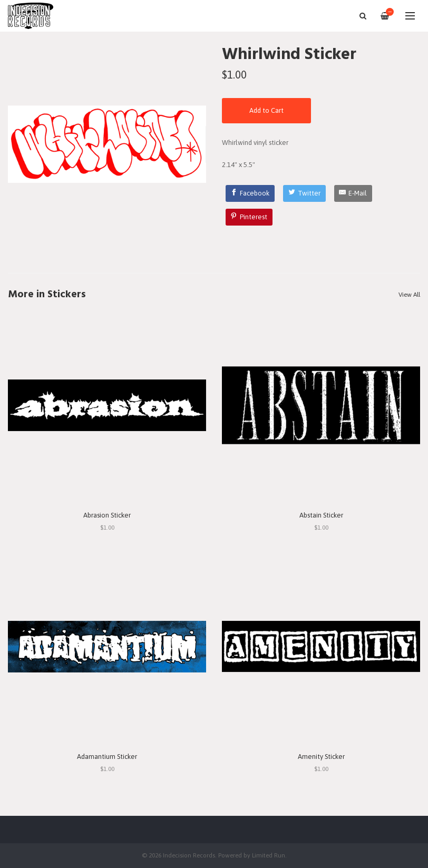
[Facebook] (250, 193)
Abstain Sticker (321, 515)
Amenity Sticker (321, 757)
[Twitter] (304, 193)
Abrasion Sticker (107, 515)
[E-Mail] (353, 193)
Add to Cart (266, 110)
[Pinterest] (249, 217)
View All (409, 295)
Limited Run (269, 855)
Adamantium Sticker (107, 757)
